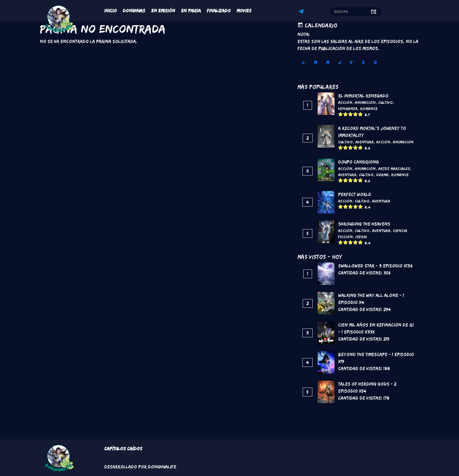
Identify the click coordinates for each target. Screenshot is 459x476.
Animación (365, 102)
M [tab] (315, 62)
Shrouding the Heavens (364, 224)
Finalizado (219, 11)
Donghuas (134, 11)
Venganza (348, 109)
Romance (369, 109)
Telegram (302, 12)
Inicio (111, 11)
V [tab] (351, 62)
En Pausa (191, 11)
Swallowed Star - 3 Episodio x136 (375, 266)
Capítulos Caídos (123, 449)
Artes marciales (394, 169)
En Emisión (163, 11)
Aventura (364, 142)
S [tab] (363, 62)
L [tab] (303, 62)
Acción (345, 102)
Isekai (361, 237)
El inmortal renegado (363, 96)
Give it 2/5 (346, 114)
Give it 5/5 (360, 114)
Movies (244, 11)
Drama (382, 175)
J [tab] (340, 62)
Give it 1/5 (341, 114)
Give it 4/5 (356, 114)
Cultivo (386, 102)
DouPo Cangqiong (358, 162)
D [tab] (375, 62)
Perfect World (355, 194)
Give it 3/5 (351, 114)
